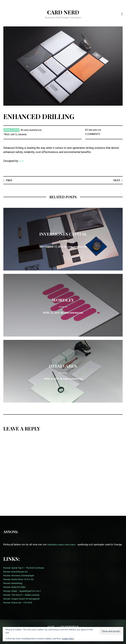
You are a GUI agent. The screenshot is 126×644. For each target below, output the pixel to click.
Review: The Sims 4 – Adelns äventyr (24, 599)
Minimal (24, 134)
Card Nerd (63, 12)
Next (116, 180)
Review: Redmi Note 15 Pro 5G (20, 583)
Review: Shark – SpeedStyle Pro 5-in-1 (24, 595)
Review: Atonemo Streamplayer (21, 579)
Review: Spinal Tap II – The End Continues (26, 572)
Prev (10, 180)
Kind (22, 161)
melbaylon (95, 130)
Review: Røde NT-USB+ (16, 591)
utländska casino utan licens (63, 545)
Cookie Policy (68, 639)
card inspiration (34, 130)
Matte (15, 134)
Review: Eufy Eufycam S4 (17, 576)
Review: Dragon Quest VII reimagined (23, 603)
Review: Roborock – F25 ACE (19, 607)
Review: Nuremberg (14, 587)
